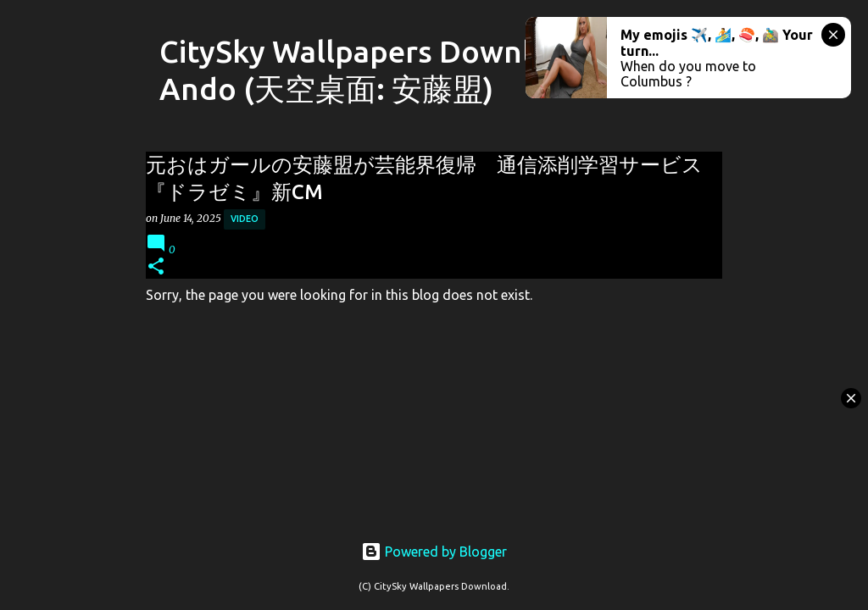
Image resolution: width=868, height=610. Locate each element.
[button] (156, 267)
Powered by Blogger (434, 552)
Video (245, 219)
